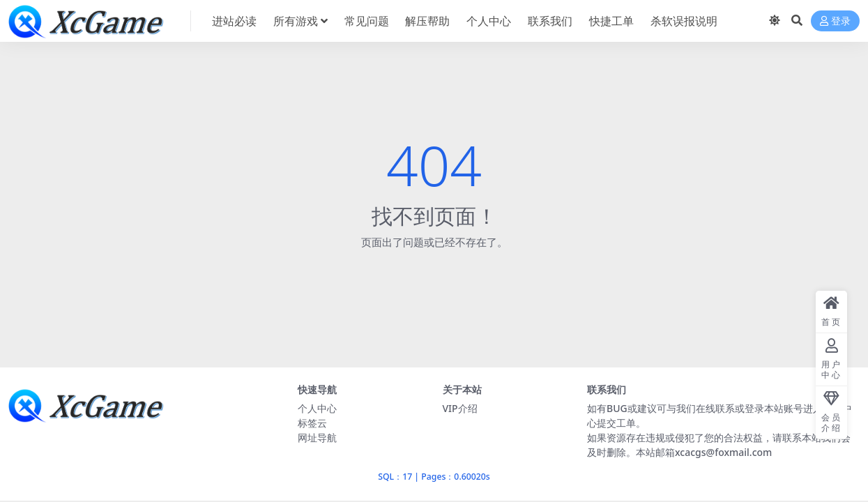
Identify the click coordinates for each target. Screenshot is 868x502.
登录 (835, 21)
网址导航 (317, 438)
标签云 (312, 423)
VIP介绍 (460, 408)
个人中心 (317, 408)
